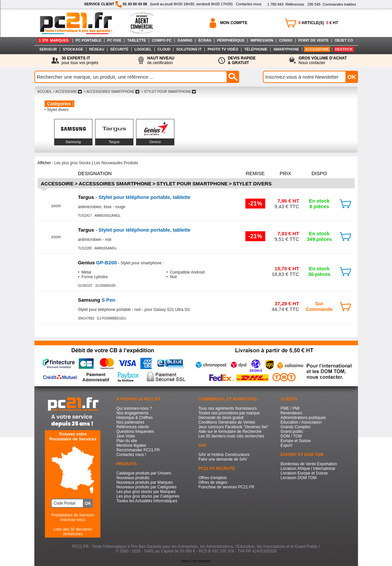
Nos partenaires (130, 422)
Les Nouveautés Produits (116, 163)
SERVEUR (48, 49)
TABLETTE (137, 40)
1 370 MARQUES (54, 40)
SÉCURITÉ (120, 49)
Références (285, 4)
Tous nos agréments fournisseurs (228, 408)
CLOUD (164, 49)
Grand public (292, 432)
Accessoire (57, 184)
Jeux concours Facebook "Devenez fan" (234, 427)
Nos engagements (132, 413)
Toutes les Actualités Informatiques (147, 501)
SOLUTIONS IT (189, 49)
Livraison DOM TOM (299, 478)
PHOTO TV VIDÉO (223, 49)
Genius (155, 142)
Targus (114, 142)
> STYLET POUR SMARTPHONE (169, 92)
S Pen (97, 300)
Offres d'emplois (213, 478)
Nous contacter (323, 60)
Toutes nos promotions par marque (229, 413)
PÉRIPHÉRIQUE (231, 40)
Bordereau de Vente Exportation (309, 464)
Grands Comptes (296, 427)
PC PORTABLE (89, 40)
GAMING (185, 40)
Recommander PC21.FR (138, 450)
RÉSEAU (97, 49)
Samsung (73, 142)
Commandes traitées (332, 4)
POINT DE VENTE (313, 40)
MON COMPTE (234, 23)
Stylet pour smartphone (192, 184)
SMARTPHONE (286, 49)
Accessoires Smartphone (115, 184)
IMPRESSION (262, 40)
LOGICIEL (143, 49)
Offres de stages (213, 482)
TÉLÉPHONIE (256, 49)
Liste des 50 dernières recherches (73, 532)
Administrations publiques (303, 418)
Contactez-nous (249, 4)
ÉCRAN (205, 40)
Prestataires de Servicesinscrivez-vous (73, 517)
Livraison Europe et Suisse (304, 473)
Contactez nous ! (131, 455)
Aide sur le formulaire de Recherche (230, 432)
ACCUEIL (45, 92)
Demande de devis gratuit (221, 418)
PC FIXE (114, 40)
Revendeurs (291, 413)
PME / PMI (290, 408)
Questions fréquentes (135, 432)
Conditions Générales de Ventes (227, 422)
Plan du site (127, 441)
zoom (56, 206)
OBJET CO (344, 40)
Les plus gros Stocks (72, 163)
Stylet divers (58, 110)
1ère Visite (125, 436)
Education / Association (301, 422)
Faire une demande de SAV (223, 459)
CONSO (286, 40)
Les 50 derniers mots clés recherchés (231, 436)
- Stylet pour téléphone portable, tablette (134, 197)
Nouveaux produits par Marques (144, 482)
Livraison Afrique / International (308, 469)
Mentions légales (131, 445)
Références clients (133, 427)
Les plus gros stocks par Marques (146, 492)
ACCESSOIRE (317, 49)
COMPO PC (162, 40)
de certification (161, 60)
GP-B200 (98, 263)
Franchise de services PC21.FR (226, 487)
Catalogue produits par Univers (143, 473)
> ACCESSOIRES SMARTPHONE (112, 92)
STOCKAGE (73, 49)
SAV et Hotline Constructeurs (224, 455)
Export (286, 445)
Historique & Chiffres (134, 418)
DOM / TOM (291, 436)
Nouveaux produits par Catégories (146, 487)
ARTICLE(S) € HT (318, 23)
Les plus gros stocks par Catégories (148, 496)
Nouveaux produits (133, 478)
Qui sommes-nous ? (134, 408)
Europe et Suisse (296, 441)
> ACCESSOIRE (67, 92)
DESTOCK (344, 49)
